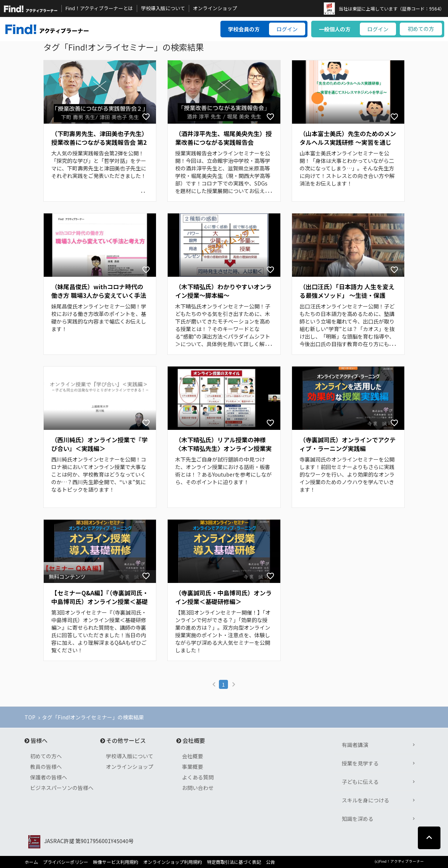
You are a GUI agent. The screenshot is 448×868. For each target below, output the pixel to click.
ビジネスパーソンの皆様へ (62, 788)
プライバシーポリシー (66, 862)
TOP (30, 717)
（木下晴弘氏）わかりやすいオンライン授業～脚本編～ (223, 291)
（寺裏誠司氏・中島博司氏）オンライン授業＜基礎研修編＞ (223, 597)
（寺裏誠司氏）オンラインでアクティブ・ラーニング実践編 (348, 444)
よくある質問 (198, 777)
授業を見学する (360, 763)
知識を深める (358, 819)
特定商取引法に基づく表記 (234, 862)
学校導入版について (163, 8)
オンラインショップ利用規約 (173, 862)
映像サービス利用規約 (116, 862)
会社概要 (193, 756)
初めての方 (421, 29)
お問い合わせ (198, 788)
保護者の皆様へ (49, 777)
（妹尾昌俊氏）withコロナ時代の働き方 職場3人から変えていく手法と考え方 (99, 291)
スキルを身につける (365, 800)
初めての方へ (46, 756)
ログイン (287, 29)
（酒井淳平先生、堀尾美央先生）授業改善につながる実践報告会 (223, 138)
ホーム (31, 862)
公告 (271, 862)
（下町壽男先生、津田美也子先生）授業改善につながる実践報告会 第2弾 (99, 138)
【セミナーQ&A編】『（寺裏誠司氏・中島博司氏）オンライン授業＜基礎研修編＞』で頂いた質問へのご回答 (100, 598)
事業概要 (193, 767)
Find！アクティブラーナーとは (99, 8)
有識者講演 (355, 745)
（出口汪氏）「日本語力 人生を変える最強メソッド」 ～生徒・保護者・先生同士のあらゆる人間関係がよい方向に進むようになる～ (348, 291)
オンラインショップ (215, 8)
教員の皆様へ (46, 767)
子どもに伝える (360, 782)
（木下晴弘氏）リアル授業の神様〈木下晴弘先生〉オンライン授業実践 (223, 445)
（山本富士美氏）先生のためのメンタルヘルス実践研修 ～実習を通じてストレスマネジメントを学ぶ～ (348, 138)
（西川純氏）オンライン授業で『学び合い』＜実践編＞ (99, 444)
